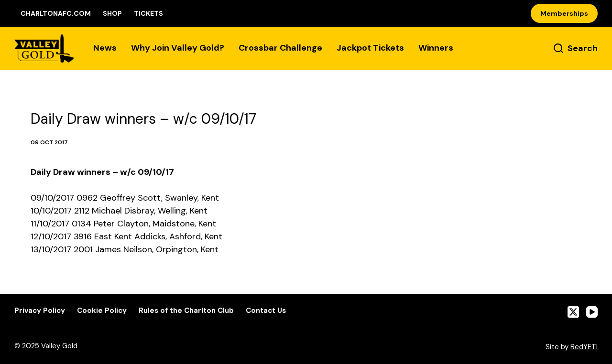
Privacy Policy (40, 311)
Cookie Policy (102, 311)
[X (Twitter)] (573, 312)
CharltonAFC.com (56, 13)
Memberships (564, 13)
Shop (112, 13)
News (105, 48)
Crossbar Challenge (280, 48)
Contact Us (266, 311)
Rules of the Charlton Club (186, 311)
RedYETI (584, 347)
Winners (436, 48)
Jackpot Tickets (370, 48)
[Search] (576, 48)
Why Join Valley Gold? (178, 48)
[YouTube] (592, 312)
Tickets (148, 13)
